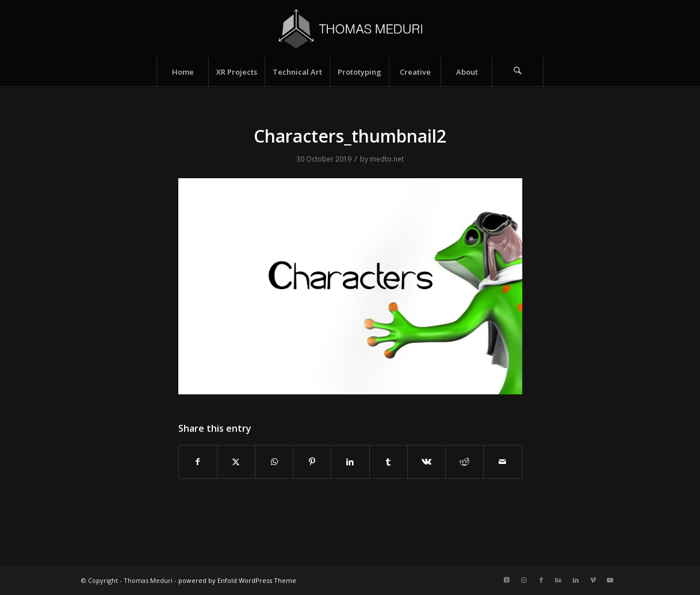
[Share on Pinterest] (312, 462)
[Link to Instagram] (524, 580)
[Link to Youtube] (610, 580)
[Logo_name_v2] (350, 29)
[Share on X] (236, 462)
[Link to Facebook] (541, 580)
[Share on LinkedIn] (350, 462)
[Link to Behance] (559, 580)
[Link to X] (507, 580)
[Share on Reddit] (464, 462)
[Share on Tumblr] (389, 462)
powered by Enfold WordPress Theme (237, 580)
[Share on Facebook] (198, 462)
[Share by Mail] (502, 462)
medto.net (387, 159)
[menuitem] (182, 72)
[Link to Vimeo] (593, 580)
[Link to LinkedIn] (576, 580)
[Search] (518, 72)
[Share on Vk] (426, 462)
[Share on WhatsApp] (274, 462)
